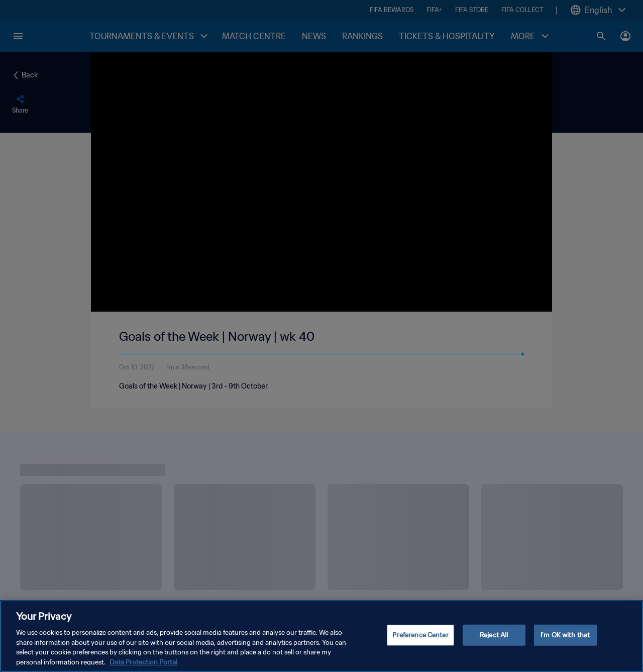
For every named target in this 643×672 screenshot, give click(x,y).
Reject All (494, 639)
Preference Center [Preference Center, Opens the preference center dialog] (420, 639)
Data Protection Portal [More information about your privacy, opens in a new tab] (143, 666)
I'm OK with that (565, 639)
